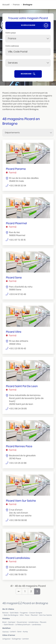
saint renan (9, 625)
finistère (6, 619)
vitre (22, 615)
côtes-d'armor (9, 635)
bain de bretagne (11, 615)
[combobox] (28, 39)
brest (4, 622)
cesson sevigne (36, 613)
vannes (5, 632)
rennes (5, 613)
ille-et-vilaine (8, 609)
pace (27, 615)
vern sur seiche (45, 615)
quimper (12, 622)
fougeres (24, 613)
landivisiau (36, 625)
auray (25, 632)
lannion (26, 639)
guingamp (16, 639)
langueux (6, 639)
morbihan (6, 628)
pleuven (43, 622)
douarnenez (22, 622)
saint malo (14, 613)
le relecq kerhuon (23, 625)
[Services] (28, 63)
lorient (13, 632)
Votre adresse (12, 46)
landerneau (33, 622)
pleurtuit (34, 615)
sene (19, 632)
